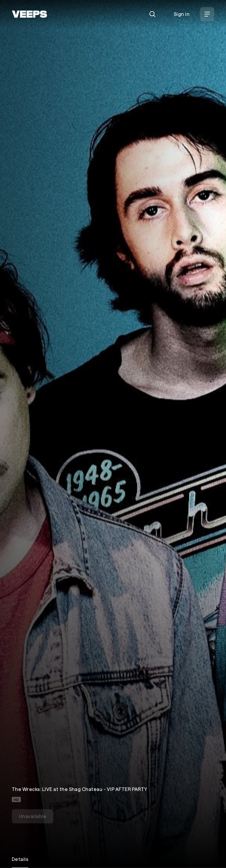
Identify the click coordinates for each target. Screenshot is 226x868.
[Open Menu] (207, 14)
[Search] (152, 14)
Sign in (182, 14)
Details (20, 859)
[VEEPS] (29, 14)
